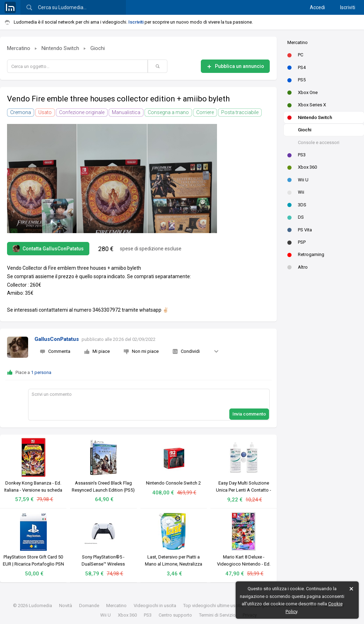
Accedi (317, 7)
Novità (66, 606)
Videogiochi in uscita (155, 606)
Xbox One (302, 92)
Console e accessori (319, 142)
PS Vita (300, 230)
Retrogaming (306, 254)
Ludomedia (40, 606)
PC (295, 55)
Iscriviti (348, 7)
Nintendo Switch (310, 117)
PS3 (296, 155)
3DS (297, 205)
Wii (296, 192)
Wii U (298, 180)
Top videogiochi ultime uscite (213, 606)
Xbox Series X (307, 105)
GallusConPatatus (57, 339)
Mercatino (298, 42)
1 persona (41, 372)
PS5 (296, 80)
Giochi (305, 130)
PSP (296, 242)
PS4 (296, 67)
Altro (298, 267)
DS (296, 217)
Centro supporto (175, 615)
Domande (89, 606)
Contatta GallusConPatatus (48, 249)
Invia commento (249, 414)
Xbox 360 (302, 167)
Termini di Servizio (217, 615)
